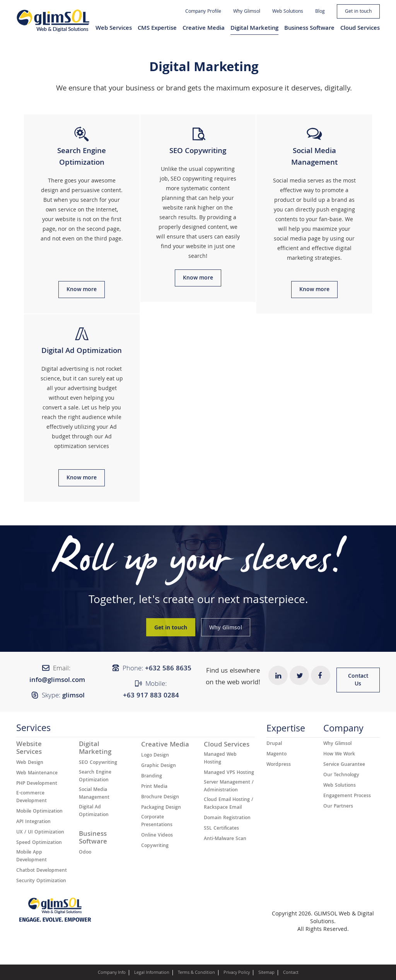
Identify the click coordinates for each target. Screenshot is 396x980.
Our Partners (338, 807)
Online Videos (157, 836)
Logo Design (155, 756)
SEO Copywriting (98, 763)
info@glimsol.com (57, 681)
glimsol (73, 696)
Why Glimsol (247, 12)
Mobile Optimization (39, 812)
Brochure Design (160, 798)
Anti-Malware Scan (225, 839)
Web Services (114, 29)
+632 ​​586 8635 (168, 669)
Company (343, 730)
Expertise (286, 730)
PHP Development (37, 784)
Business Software (309, 29)
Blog (320, 12)
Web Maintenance (37, 774)
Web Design (30, 763)
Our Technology (341, 775)
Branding (152, 777)
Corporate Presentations (157, 821)
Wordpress (279, 765)
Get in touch (358, 12)
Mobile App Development (32, 857)
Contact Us (358, 680)
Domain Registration (227, 818)
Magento (277, 755)
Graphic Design (159, 766)
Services (33, 730)
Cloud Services (360, 29)
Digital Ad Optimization (94, 811)
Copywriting (155, 846)
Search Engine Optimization (95, 777)
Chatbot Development (42, 871)
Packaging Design (161, 808)
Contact (291, 973)
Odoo (85, 853)
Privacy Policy (237, 973)
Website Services (29, 749)
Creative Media (204, 29)
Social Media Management (94, 794)
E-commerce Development (32, 798)
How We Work (339, 755)
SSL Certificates (221, 829)
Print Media (154, 787)
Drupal (274, 744)
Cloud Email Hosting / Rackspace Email (229, 804)
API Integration (33, 822)
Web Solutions (288, 12)
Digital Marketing (254, 29)
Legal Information (152, 973)
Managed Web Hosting (220, 759)
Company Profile (203, 12)
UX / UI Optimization (40, 833)
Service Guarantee (344, 765)
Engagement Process (347, 796)
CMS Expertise (157, 29)
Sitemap (266, 973)
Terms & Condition (196, 973)
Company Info (112, 973)
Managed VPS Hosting (229, 773)
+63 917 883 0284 (151, 696)
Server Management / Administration (229, 787)
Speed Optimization (39, 843)
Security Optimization (41, 881)
